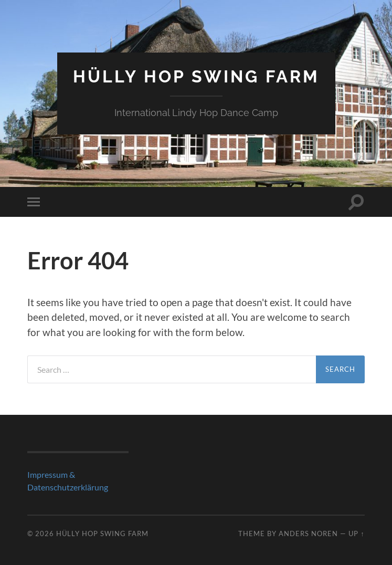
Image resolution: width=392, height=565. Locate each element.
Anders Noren (308, 533)
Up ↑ (356, 533)
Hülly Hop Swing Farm (196, 76)
